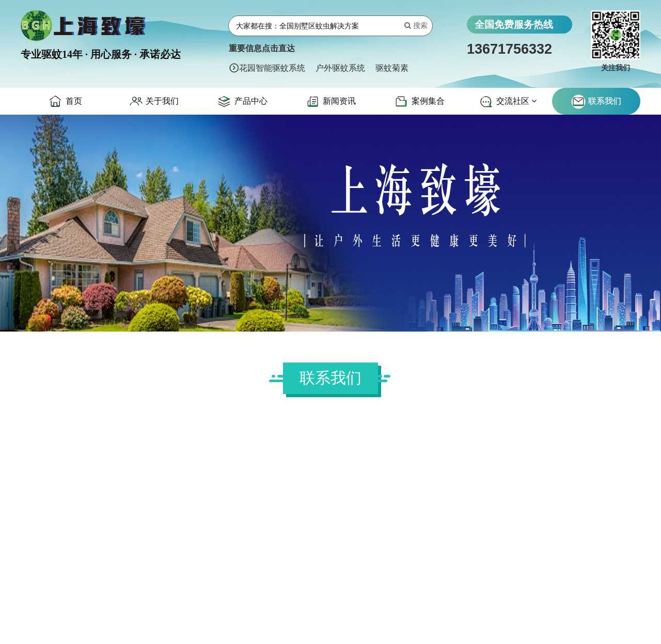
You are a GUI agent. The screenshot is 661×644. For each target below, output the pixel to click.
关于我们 (153, 102)
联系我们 (596, 102)
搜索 (416, 25)
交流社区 (507, 102)
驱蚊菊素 (392, 68)
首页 (65, 102)
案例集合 (419, 102)
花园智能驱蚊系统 (272, 68)
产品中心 (242, 102)
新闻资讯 (330, 102)
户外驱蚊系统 (340, 68)
